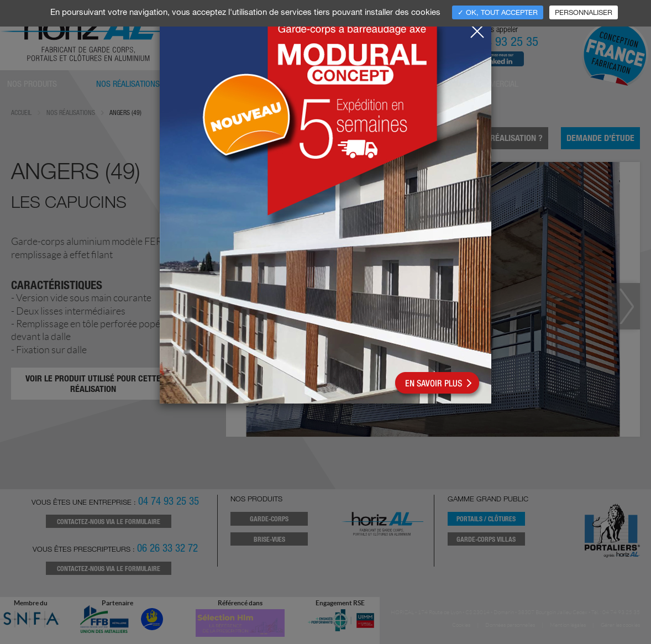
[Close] (477, 28)
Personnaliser (584, 12)
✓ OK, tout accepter (498, 12)
